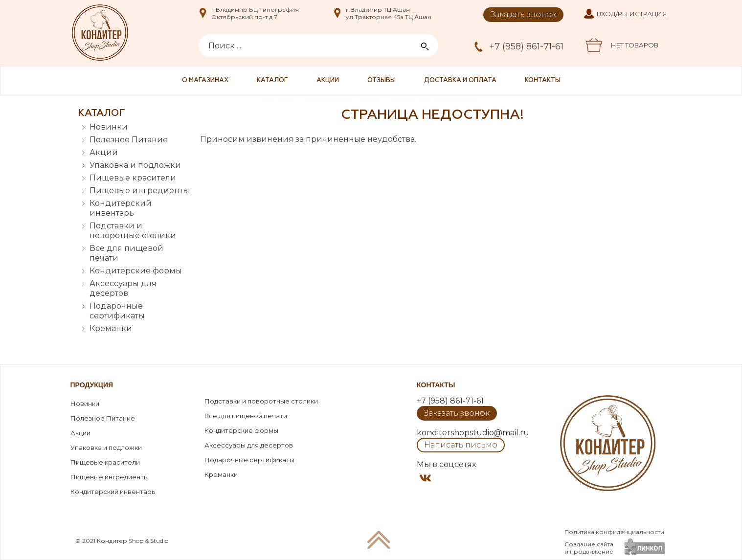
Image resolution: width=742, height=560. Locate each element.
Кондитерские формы (136, 271)
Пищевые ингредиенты (139, 190)
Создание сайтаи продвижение (589, 548)
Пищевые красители (133, 178)
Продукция (92, 385)
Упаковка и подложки (135, 165)
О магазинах (205, 80)
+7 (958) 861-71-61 (526, 46)
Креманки (111, 328)
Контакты (543, 80)
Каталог (272, 80)
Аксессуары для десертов (123, 288)
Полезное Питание (129, 140)
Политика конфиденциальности (614, 532)
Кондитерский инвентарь (121, 208)
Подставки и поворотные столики (133, 231)
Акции (328, 80)
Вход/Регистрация (632, 14)
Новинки (109, 127)
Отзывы (382, 80)
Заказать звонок (523, 14)
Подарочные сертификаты (117, 311)
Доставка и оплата (460, 80)
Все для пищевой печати (126, 253)
